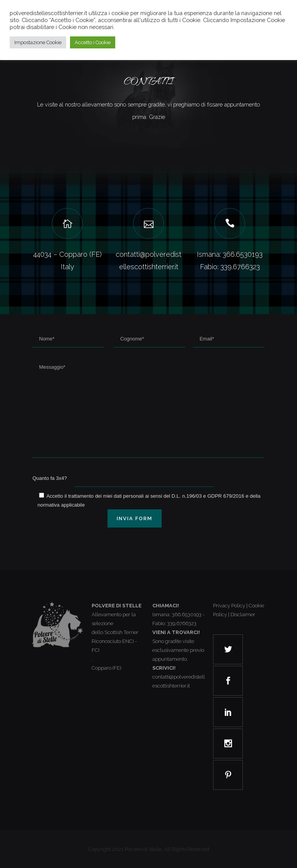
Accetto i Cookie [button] (93, 42)
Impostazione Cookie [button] (38, 42)
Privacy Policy (229, 606)
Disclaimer (243, 614)
